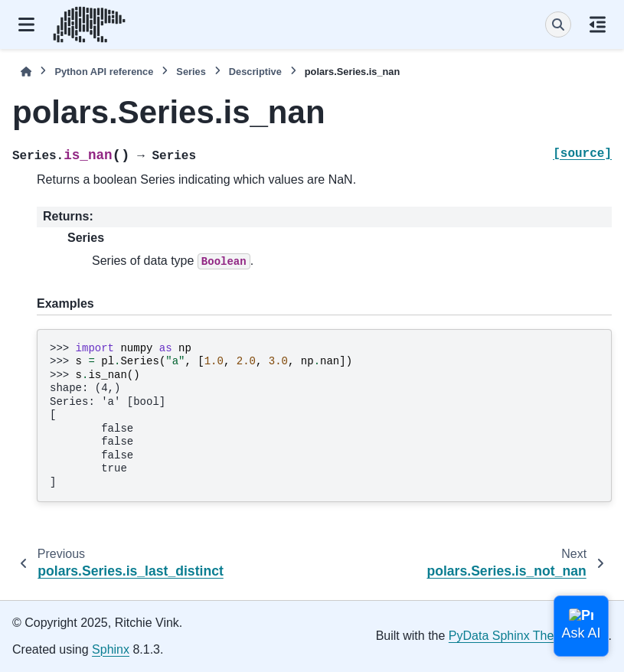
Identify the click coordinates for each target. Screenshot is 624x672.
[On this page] (598, 24)
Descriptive (255, 72)
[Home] (26, 72)
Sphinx (111, 649)
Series (191, 72)
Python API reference (104, 72)
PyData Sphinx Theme (510, 636)
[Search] (558, 24)
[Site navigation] (26, 24)
